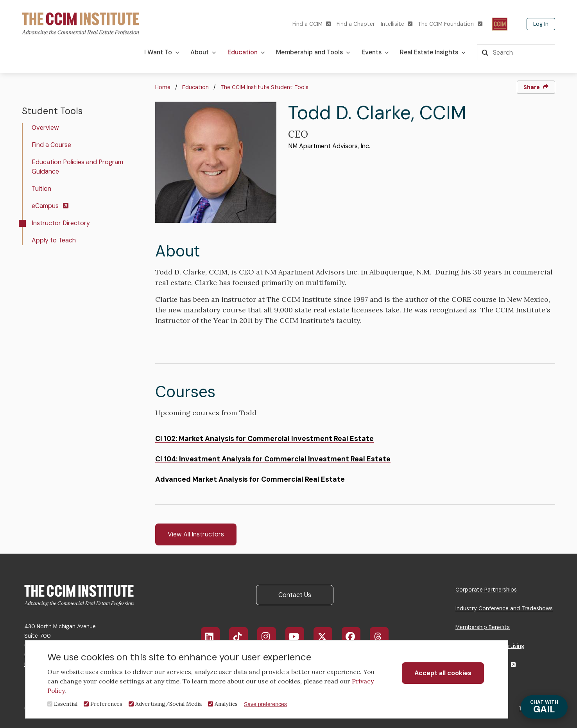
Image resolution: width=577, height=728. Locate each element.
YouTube (300, 637)
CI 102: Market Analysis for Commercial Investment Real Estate (264, 439)
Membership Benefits (483, 627)
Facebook (356, 637)
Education (195, 87)
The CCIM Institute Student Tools (264, 87)
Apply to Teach (54, 240)
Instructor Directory (61, 223)
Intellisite (397, 24)
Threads (383, 637)
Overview (45, 128)
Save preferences (265, 704)
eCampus (50, 206)
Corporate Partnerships (486, 590)
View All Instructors (196, 534)
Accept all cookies (443, 673)
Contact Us (295, 595)
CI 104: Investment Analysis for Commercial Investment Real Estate (273, 459)
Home (163, 87)
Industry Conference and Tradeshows (504, 608)
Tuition (41, 189)
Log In (541, 24)
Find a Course (51, 145)
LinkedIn (214, 637)
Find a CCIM (312, 24)
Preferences (106, 704)
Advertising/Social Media (168, 704)
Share (536, 87)
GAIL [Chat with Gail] (544, 707)
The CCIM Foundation (450, 24)
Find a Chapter (356, 24)
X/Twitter (327, 637)
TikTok (242, 637)
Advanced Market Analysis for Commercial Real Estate (250, 479)
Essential (66, 704)
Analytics (226, 704)
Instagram (270, 637)
